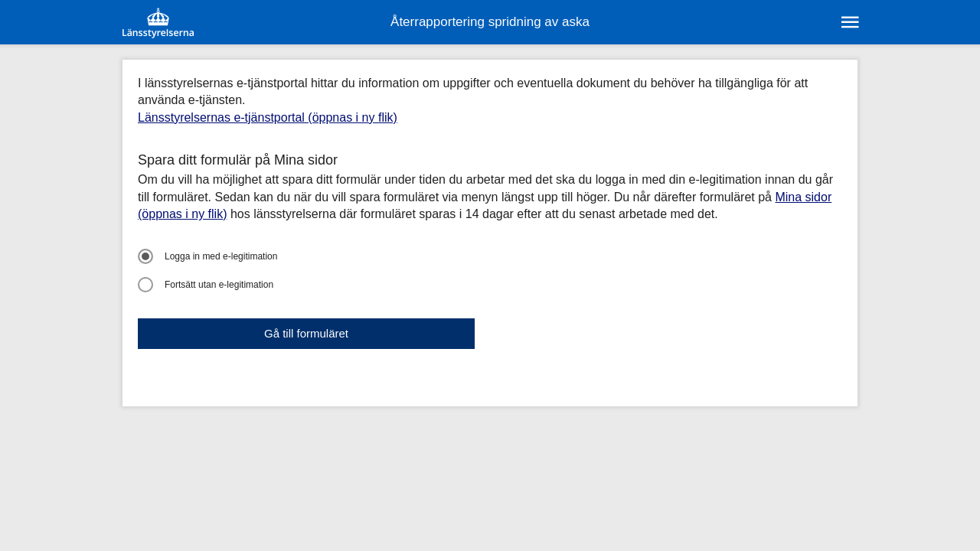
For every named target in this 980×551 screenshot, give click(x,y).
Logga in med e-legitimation (207, 256)
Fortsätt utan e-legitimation (206, 285)
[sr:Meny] (849, 22)
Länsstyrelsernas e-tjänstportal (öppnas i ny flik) (268, 117)
